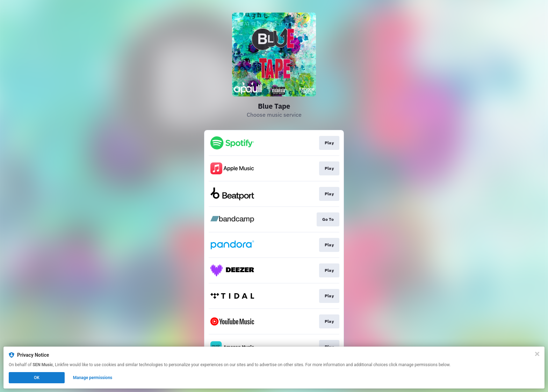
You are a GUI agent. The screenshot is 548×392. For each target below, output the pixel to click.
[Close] (537, 354)
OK (37, 378)
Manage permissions (93, 378)
